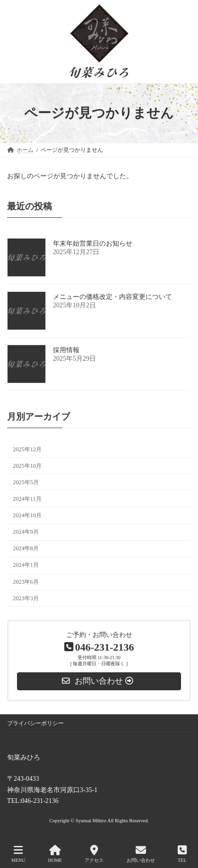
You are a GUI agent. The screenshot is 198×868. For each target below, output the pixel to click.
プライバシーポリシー (35, 723)
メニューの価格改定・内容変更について (112, 297)
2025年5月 (26, 482)
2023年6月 (26, 581)
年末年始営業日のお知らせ (93, 244)
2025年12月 (27, 449)
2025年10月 (27, 465)
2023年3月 (26, 598)
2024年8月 (26, 548)
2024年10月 (27, 515)
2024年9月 (26, 532)
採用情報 (66, 350)
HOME (55, 854)
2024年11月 (27, 499)
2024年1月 (26, 565)
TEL (182, 854)
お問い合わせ (141, 854)
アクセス (94, 854)
